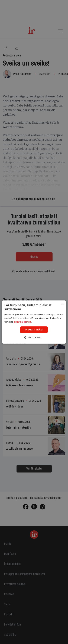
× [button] (62, 304)
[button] (34, 338)
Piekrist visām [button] (34, 329)
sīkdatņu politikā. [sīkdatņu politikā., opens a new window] (23, 322)
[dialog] (34, 322)
